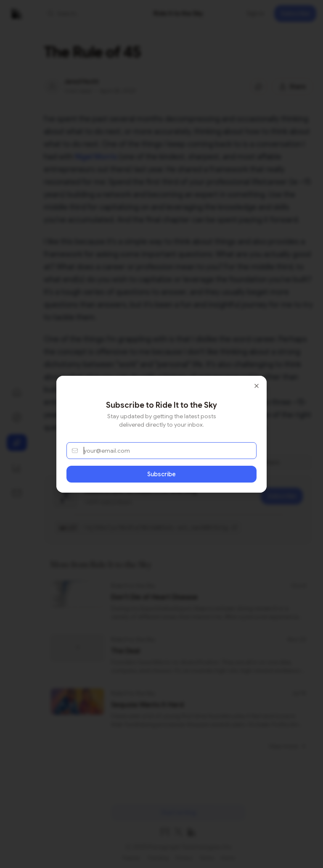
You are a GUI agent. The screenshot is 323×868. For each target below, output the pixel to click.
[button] (91, 13)
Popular (131, 858)
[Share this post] (293, 87)
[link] (178, 13)
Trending (158, 858)
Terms (207, 858)
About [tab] (90, 462)
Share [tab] (267, 462)
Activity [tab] (178, 462)
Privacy (184, 858)
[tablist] (178, 462)
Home (228, 858)
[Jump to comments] (259, 87)
